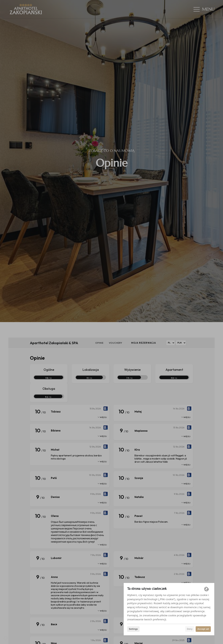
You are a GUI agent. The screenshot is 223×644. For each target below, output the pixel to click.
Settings (133, 629)
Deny (190, 629)
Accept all (203, 629)
